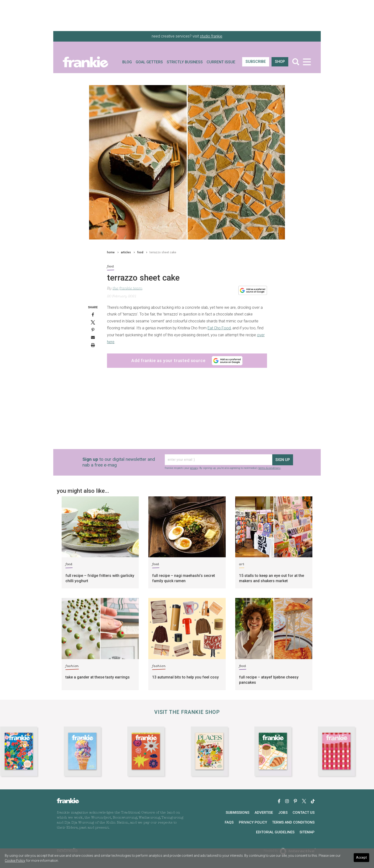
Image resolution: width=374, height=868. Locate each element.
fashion (72, 667)
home (111, 252)
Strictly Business (185, 62)
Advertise (264, 813)
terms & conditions (270, 468)
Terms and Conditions (293, 822)
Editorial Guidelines (275, 832)
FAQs (229, 822)
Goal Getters (149, 62)
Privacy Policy (253, 822)
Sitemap (307, 832)
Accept (361, 857)
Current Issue (221, 62)
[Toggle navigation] (307, 62)
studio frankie (211, 36)
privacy (194, 468)
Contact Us (304, 813)
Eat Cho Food (219, 328)
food (140, 252)
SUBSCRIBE (256, 62)
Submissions (238, 813)
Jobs (283, 813)
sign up (283, 460)
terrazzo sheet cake (163, 252)
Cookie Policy (15, 861)
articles (126, 252)
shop (280, 62)
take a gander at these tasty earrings (98, 677)
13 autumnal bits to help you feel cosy (185, 677)
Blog (127, 62)
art (242, 565)
